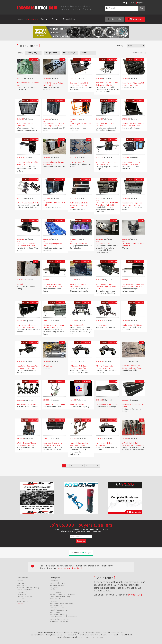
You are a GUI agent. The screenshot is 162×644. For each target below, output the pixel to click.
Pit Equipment (56, 592)
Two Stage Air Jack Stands (27, 405)
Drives (52, 590)
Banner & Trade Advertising (28, 588)
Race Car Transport (57, 585)
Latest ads (114, 19)
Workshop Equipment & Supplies (63, 594)
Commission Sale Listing (60, 597)
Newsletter (69, 19)
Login (132, 3)
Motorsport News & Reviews (62, 603)
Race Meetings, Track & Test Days (63, 617)
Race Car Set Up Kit (77, 325)
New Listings (22, 585)
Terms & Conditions (25, 597)
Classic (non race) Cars (59, 610)
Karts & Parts (55, 599)
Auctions (53, 601)
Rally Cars (54, 588)
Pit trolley (21, 284)
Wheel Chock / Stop (103, 244)
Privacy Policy (23, 592)
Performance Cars (57, 608)
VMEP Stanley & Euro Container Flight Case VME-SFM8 (106, 287)
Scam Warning (23, 601)
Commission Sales (24, 590)
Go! (142, 8)
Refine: (20, 53)
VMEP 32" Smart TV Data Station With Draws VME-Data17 (79, 205)
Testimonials (22, 594)
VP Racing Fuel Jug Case (79, 244)
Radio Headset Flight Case (132, 325)
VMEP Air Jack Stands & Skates (28, 203)
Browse (20, 581)
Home (20, 19)
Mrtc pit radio (48, 366)
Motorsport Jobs (56, 606)
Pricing (45, 19)
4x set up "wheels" (77, 162)
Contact (56, 19)
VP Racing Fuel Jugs (77, 404)
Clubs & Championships (59, 619)
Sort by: (120, 46)
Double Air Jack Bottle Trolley (54, 404)
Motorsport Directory (58, 615)
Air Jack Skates (101, 325)
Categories (32, 19)
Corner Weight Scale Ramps (106, 404)
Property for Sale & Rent (60, 621)
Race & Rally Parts (57, 583)
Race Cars (54, 581)
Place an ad (135, 19)
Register (141, 3)
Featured (21, 583)
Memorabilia (55, 612)
